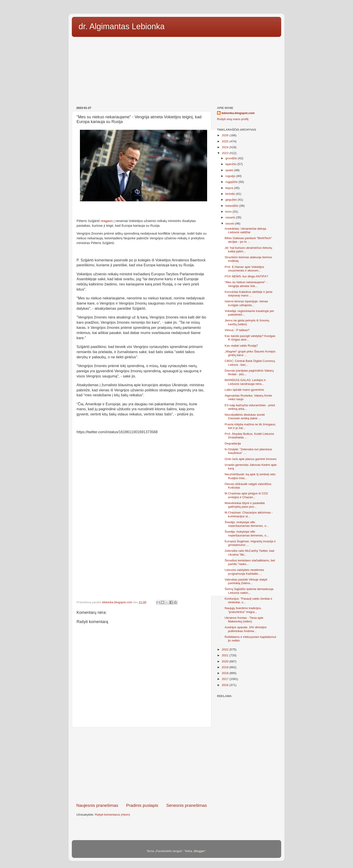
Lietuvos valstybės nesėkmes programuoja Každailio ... (244, 572)
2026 (226, 135)
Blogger (199, 851)
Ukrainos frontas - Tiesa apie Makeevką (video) (244, 620)
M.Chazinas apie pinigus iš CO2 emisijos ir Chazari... (246, 495)
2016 (226, 685)
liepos (230, 188)
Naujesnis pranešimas (97, 805)
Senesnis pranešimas (187, 805)
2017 (226, 679)
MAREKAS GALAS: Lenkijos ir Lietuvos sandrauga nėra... (245, 382)
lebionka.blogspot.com (238, 113)
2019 (226, 667)
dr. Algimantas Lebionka (122, 26)
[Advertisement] (176, 70)
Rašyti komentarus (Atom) (113, 815)
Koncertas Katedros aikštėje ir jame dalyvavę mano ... (249, 294)
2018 (226, 673)
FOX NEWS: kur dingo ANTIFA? (246, 276)
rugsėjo (231, 176)
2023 (226, 153)
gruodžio (232, 158)
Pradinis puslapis (142, 805)
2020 (226, 661)
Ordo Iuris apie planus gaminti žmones (251, 459)
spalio (230, 170)
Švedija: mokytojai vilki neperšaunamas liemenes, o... (247, 524)
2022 (226, 649)
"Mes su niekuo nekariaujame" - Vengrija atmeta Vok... (246, 284)
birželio (231, 194)
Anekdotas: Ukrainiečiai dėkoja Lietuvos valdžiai (246, 230)
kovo (229, 212)
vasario (231, 217)
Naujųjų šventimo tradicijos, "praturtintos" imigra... (243, 610)
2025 (226, 141)
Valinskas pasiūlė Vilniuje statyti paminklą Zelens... (246, 581)
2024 (226, 147)
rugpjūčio (232, 182)
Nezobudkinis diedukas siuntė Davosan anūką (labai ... (245, 416)
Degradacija (233, 443)
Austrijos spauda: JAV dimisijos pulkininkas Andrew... (246, 629)
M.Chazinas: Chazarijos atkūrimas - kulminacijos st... (249, 514)
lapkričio (231, 164)
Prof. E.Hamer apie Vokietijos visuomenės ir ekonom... (244, 269)
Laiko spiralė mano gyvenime (244, 390)
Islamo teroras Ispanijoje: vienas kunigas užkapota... (246, 303)
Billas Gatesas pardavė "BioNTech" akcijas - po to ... (248, 240)
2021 (226, 655)
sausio (230, 223)
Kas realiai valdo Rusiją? (241, 346)
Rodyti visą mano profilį (233, 119)
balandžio (232, 206)
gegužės (232, 200)
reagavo (107, 221)
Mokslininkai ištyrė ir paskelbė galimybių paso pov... (245, 505)
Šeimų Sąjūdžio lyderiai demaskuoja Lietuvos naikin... (249, 591)
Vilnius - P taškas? (237, 330)
